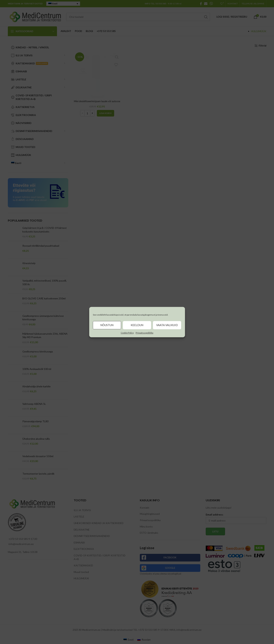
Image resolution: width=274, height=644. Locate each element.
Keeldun (137, 325)
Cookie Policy (127, 333)
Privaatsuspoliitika (144, 333)
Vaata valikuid (167, 325)
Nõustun (107, 325)
